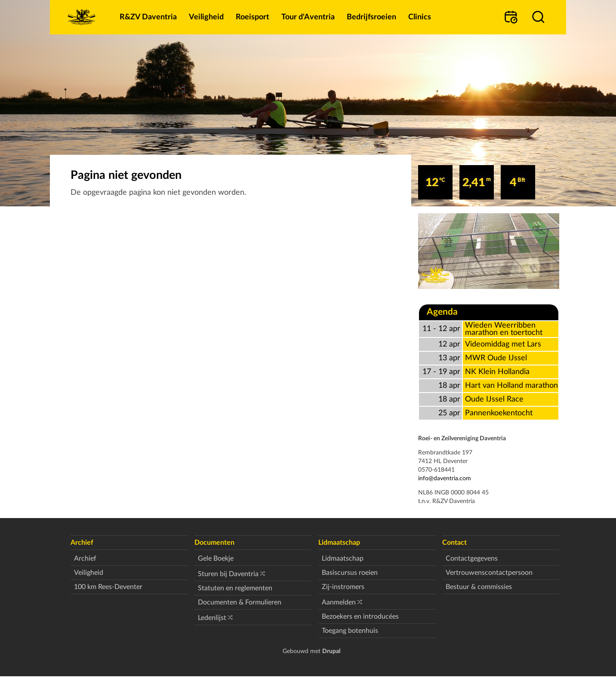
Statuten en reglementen (235, 588)
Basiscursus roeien (350, 573)
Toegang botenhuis (350, 631)
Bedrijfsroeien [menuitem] (371, 17)
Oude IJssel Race (494, 399)
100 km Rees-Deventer (108, 587)
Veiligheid (89, 573)
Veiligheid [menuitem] (206, 17)
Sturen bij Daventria (228, 574)
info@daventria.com (445, 478)
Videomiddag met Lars (503, 344)
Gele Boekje (216, 558)
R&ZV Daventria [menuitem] (148, 17)
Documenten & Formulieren (240, 602)
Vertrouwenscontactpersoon (489, 573)
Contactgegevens (472, 558)
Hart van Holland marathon (511, 385)
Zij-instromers (343, 587)
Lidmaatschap (343, 558)
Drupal (331, 651)
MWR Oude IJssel (496, 358)
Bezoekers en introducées (360, 617)
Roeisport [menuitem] (253, 17)
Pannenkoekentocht (499, 413)
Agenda (442, 312)
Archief (85, 558)
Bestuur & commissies (479, 587)
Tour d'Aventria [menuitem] (308, 17)
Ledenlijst (212, 618)
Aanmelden (339, 602)
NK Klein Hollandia (497, 372)
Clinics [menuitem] (420, 17)
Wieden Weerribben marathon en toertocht (504, 329)
